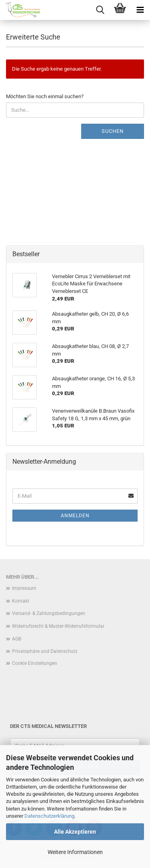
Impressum (24, 588)
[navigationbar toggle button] (140, 10)
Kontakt (21, 601)
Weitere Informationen (75, 852)
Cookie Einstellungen (35, 663)
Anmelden (75, 516)
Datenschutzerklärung (49, 816)
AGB (17, 639)
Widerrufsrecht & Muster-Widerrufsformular (58, 626)
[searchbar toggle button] (100, 10)
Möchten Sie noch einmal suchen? (45, 96)
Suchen (113, 131)
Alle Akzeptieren (75, 832)
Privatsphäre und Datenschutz (45, 651)
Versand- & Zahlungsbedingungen (49, 613)
